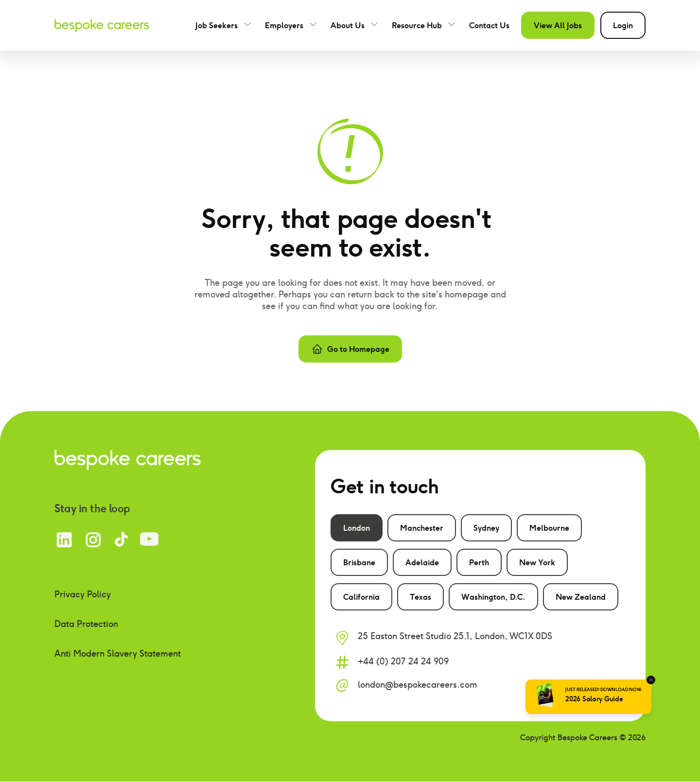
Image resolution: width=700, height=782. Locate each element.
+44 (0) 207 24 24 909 (403, 661)
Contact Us (489, 25)
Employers (284, 25)
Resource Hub (417, 25)
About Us (348, 25)
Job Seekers (217, 25)
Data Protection (86, 624)
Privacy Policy (83, 594)
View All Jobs (558, 25)
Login (623, 25)
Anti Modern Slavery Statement (118, 653)
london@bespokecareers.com (418, 685)
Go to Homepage (350, 349)
